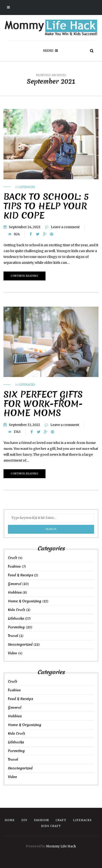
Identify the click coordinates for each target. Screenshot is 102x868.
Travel (13, 636)
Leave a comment (65, 227)
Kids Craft (16, 610)
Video (12, 653)
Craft (12, 558)
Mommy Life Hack (61, 846)
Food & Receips (20, 575)
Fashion (14, 566)
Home (10, 820)
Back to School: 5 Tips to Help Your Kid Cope (46, 206)
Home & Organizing (25, 601)
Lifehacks (27, 187)
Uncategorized (20, 644)
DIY (24, 820)
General (15, 584)
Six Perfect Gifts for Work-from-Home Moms (43, 404)
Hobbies (15, 592)
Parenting (16, 627)
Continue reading (25, 276)
